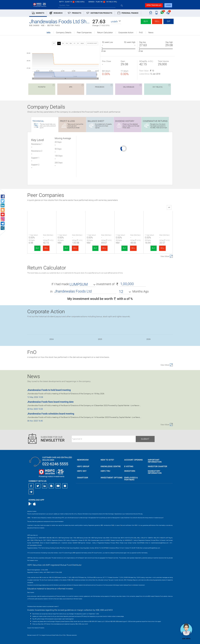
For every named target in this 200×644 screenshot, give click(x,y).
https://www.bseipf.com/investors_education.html (40, 601)
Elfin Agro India (71, 218)
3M (71, 43)
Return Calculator (105, 33)
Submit (145, 439)
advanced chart (92, 43)
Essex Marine (100, 218)
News (151, 33)
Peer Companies (84, 33)
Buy (146, 21)
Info (49, 33)
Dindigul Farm (129, 218)
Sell (157, 21)
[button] (116, 22)
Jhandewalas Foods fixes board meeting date (50, 402)
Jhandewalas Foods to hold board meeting (49, 390)
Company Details (64, 33)
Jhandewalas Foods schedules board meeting (51, 414)
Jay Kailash (158, 218)
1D (59, 43)
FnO (141, 33)
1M (67, 43)
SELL (46, 248)
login (168, 5)
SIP (169, 21)
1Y (74, 43)
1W (63, 43)
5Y (78, 43)
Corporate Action (126, 33)
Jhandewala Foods (42, 218)
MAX (82, 43)
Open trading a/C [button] (154, 5)
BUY (37, 248)
